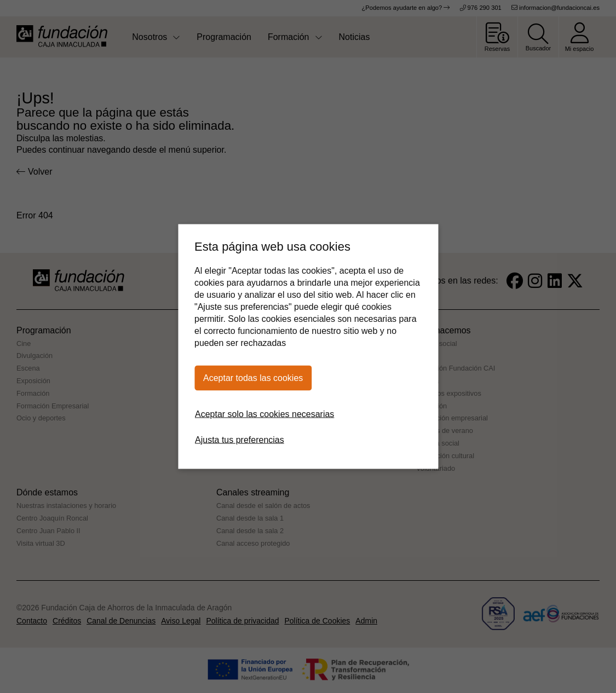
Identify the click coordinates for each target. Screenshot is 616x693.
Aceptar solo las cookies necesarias (264, 414)
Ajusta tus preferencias (240, 440)
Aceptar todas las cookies (253, 378)
